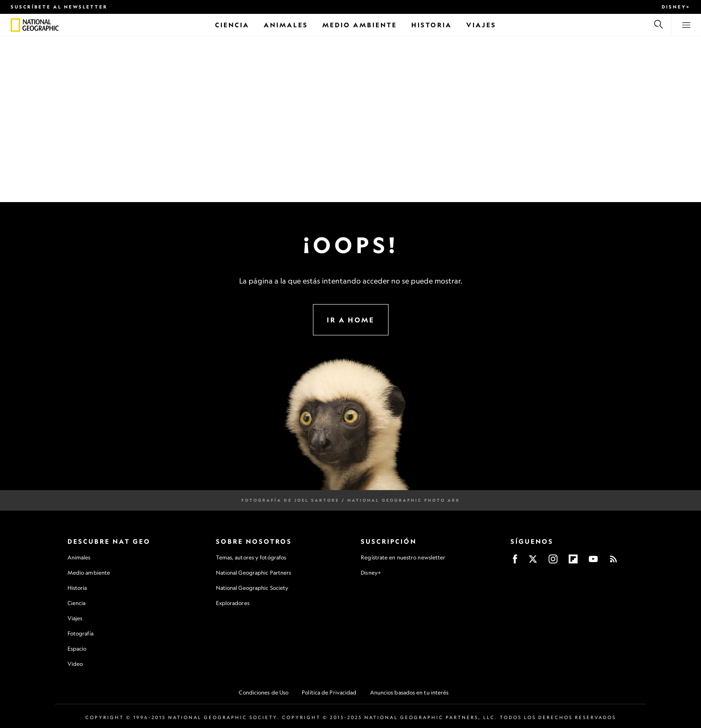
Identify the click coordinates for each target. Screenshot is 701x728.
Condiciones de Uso (264, 692)
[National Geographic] (15, 25)
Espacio (77, 649)
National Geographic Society (252, 588)
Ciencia (77, 603)
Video (75, 664)
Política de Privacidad (329, 692)
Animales (79, 557)
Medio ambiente (89, 573)
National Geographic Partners (254, 573)
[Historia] (432, 25)
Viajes (75, 618)
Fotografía (80, 633)
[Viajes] (481, 25)
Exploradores (233, 603)
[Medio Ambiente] (360, 25)
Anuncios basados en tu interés (410, 692)
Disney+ (676, 7)
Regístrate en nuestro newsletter (403, 558)
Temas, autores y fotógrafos (251, 557)
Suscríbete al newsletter (59, 7)
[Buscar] (659, 25)
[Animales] (286, 25)
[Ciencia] (232, 25)
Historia (77, 588)
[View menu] (686, 25)
